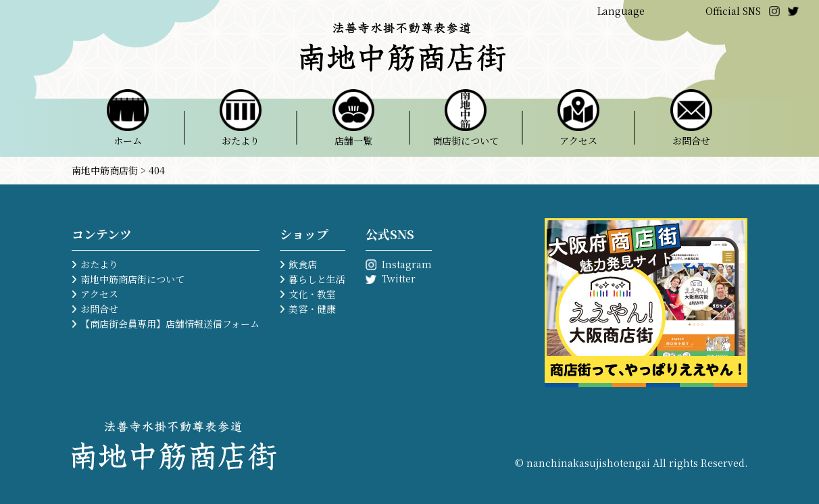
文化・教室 (312, 294)
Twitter (399, 278)
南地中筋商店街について (132, 279)
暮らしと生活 (317, 279)
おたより (99, 264)
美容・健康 (312, 309)
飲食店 (303, 264)
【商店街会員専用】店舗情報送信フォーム (170, 324)
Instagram (407, 264)
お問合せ (99, 309)
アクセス (99, 294)
